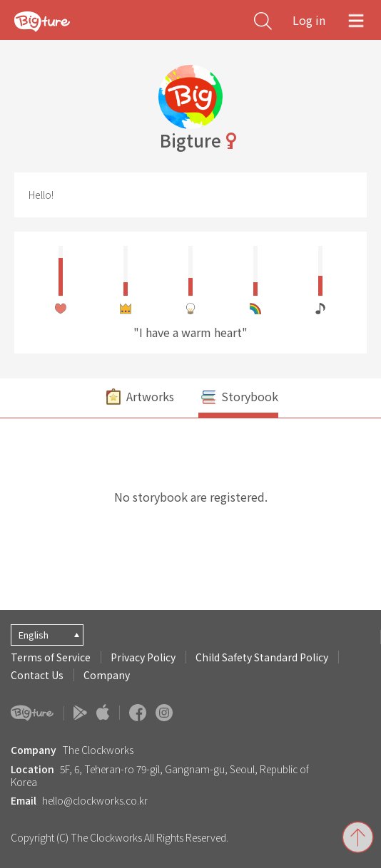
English (34, 635)
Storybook (238, 398)
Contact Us (37, 675)
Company (107, 675)
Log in (309, 20)
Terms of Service (51, 657)
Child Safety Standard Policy (262, 657)
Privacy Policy (143, 657)
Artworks (139, 398)
